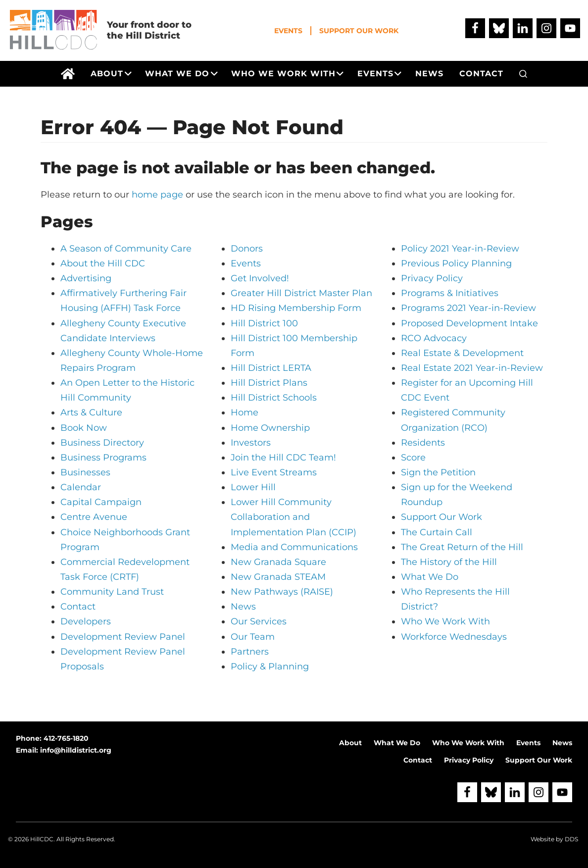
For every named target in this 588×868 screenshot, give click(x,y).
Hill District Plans (269, 383)
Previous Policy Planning (456, 263)
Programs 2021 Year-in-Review (468, 308)
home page (157, 195)
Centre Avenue (94, 517)
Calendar (81, 487)
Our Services (259, 621)
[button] (523, 74)
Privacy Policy (432, 278)
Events (288, 31)
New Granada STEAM (278, 577)
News (243, 607)
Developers (86, 621)
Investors (251, 443)
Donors (247, 249)
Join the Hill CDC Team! (283, 458)
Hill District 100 (264, 323)
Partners (250, 652)
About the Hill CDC (103, 263)
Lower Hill (253, 487)
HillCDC (42, 839)
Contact (78, 607)
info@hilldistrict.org (76, 750)
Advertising (86, 278)
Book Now (84, 428)
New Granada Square (278, 562)
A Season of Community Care (126, 249)
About (350, 743)
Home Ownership (270, 428)
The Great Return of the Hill (462, 547)
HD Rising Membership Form (296, 308)
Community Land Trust (112, 592)
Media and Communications (294, 547)
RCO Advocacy (434, 338)
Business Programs (103, 458)
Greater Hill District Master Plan (301, 293)
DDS (571, 839)
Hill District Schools (274, 398)
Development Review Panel (123, 637)
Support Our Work (359, 31)
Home (245, 412)
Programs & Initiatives (450, 293)
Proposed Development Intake (469, 323)
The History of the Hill (449, 562)
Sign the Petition (438, 472)
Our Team (253, 637)
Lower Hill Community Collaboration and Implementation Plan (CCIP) (294, 517)
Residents (423, 443)
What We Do (430, 577)
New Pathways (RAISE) (282, 592)
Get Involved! (260, 278)
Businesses (85, 472)
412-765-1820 (66, 738)
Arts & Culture (91, 412)
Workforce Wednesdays (454, 637)
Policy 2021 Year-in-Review (460, 249)
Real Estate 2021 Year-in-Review (472, 368)
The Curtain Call (437, 532)
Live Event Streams (274, 472)
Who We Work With (445, 621)
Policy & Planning (270, 666)
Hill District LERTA (271, 368)
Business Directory (102, 443)
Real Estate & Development (462, 353)
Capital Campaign (101, 502)
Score (413, 458)
